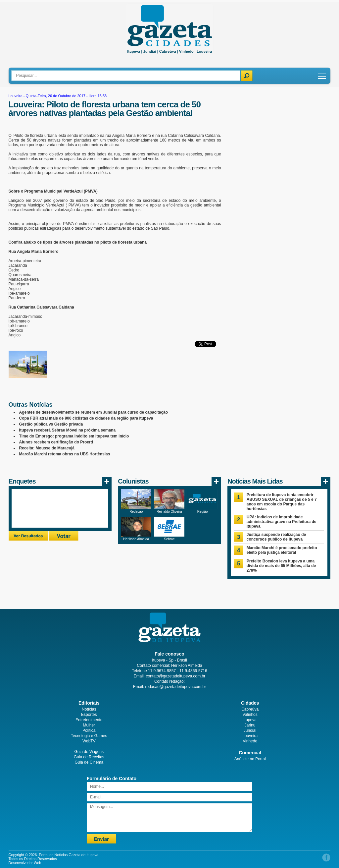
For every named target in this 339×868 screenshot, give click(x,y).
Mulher (89, 725)
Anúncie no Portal (250, 759)
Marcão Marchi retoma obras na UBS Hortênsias (65, 454)
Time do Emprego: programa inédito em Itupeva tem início (74, 436)
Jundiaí (250, 730)
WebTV (89, 741)
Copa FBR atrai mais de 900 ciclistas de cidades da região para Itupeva (86, 418)
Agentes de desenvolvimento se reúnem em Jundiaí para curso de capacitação (94, 412)
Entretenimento (89, 720)
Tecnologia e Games (89, 736)
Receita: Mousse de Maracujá (47, 448)
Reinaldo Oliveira (169, 512)
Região (203, 512)
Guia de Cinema (89, 762)
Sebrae (169, 539)
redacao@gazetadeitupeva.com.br (176, 687)
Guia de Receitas (89, 757)
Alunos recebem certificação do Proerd (56, 442)
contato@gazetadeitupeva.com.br (176, 676)
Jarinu (250, 725)
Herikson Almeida (136, 539)
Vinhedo (250, 741)
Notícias (89, 709)
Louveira (16, 96)
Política (89, 730)
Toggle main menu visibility (323, 74)
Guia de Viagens (89, 752)
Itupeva (250, 720)
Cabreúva (250, 709)
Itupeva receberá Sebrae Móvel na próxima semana (67, 430)
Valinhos (250, 715)
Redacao (136, 512)
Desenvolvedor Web (25, 863)
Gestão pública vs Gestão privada (51, 424)
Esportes (89, 715)
